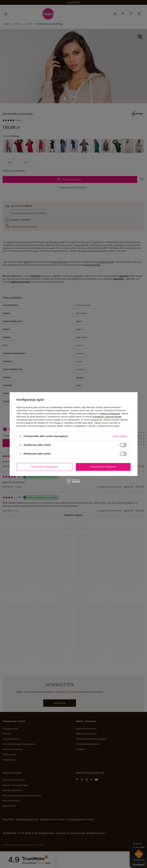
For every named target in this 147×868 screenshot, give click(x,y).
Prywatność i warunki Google (107, 417)
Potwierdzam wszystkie (103, 467)
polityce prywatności (110, 414)
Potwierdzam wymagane (44, 467)
